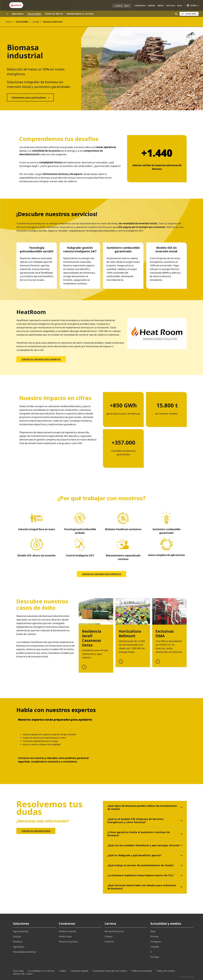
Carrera (151, 6)
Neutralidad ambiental (24, 952)
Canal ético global (79, 971)
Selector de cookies (23, 974)
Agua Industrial (21, 931)
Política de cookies (166, 971)
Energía (36, 22)
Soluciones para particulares (29, 98)
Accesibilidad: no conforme (41, 971)
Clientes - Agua (122, 6)
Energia (17, 936)
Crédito (62, 971)
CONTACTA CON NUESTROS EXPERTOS (41, 359)
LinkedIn (155, 947)
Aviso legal (18, 971)
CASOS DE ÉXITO (54, 14)
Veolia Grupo (65, 936)
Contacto (109, 942)
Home (9, 22)
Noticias (171, 6)
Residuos (18, 942)
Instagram (156, 942)
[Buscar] (176, 14)
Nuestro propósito (68, 942)
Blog (180, 6)
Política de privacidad (142, 971)
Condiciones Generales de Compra (110, 971)
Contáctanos (191, 14)
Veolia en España (68, 931)
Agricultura (19, 947)
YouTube (155, 957)
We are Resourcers (114, 931)
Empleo (161, 6)
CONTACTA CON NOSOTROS (36, 831)
